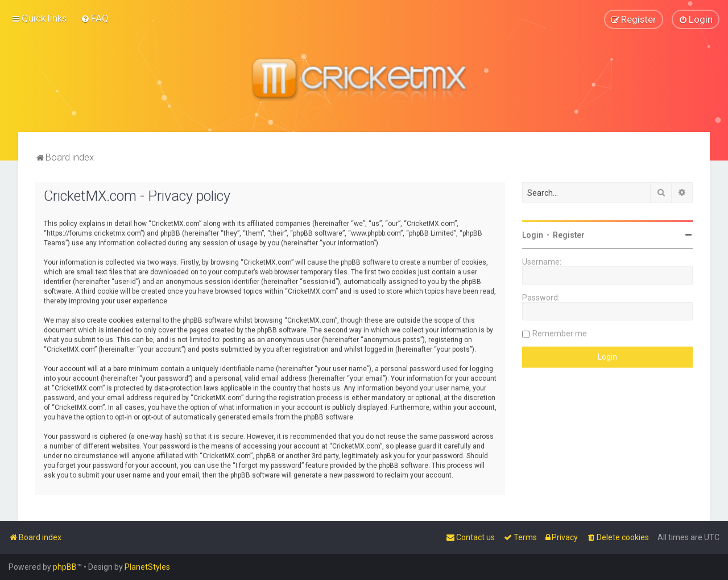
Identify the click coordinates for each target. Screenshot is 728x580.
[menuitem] (95, 18)
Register (569, 234)
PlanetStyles (147, 567)
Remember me (560, 332)
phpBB (65, 567)
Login (533, 234)
